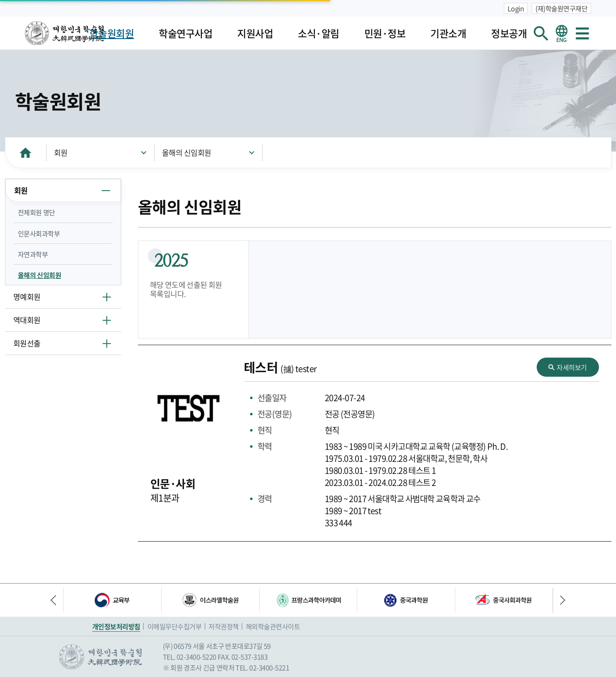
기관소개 (448, 33)
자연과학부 (33, 254)
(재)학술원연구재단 (561, 8)
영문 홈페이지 (562, 33)
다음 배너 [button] (560, 600)
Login (516, 8)
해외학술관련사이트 (273, 626)
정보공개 (509, 33)
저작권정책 (224, 626)
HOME (26, 153)
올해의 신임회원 (187, 153)
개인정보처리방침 (116, 626)
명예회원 (27, 297)
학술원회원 (112, 33)
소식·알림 (319, 33)
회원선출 (27, 343)
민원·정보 (385, 33)
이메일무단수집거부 (175, 626)
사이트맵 (582, 33)
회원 (61, 153)
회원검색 (541, 33)
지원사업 (255, 33)
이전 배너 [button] (57, 600)
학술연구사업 (185, 33)
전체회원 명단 (37, 212)
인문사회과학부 (39, 233)
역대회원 (27, 320)
